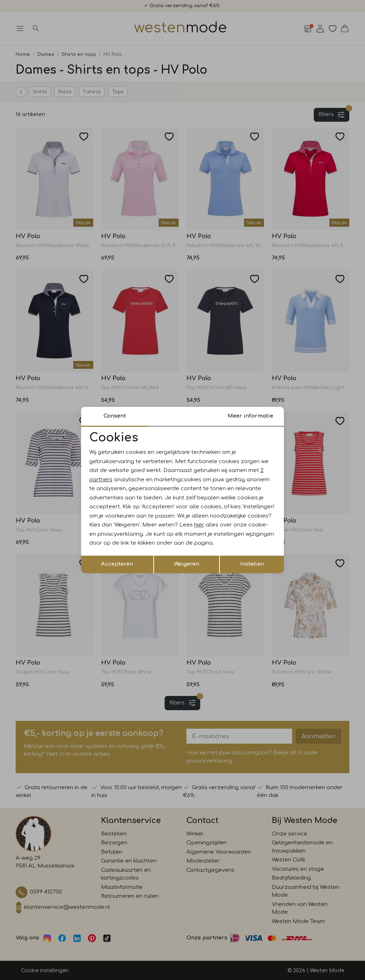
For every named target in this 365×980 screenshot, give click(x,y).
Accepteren (117, 564)
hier (199, 525)
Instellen (252, 564)
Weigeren (187, 564)
